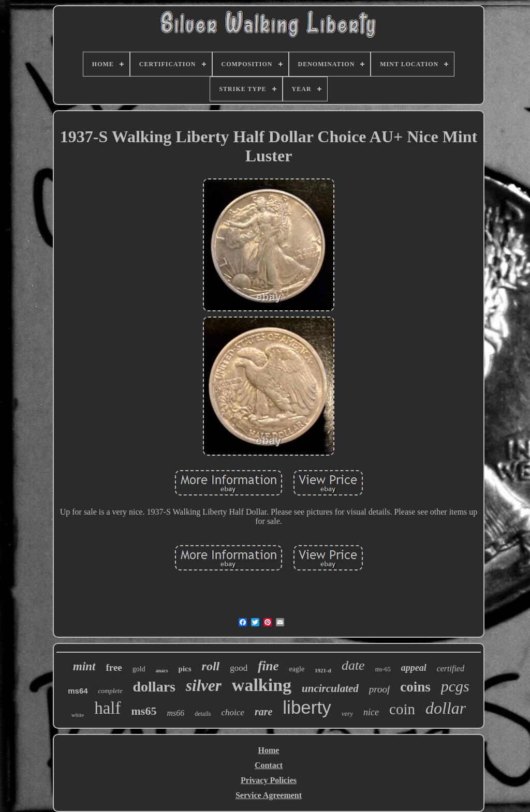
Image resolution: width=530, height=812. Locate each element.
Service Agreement (269, 795)
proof (379, 689)
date (353, 665)
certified (451, 668)
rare (263, 712)
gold (139, 669)
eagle (297, 669)
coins (415, 687)
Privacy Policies (269, 780)
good (239, 668)
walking (262, 685)
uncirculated (330, 688)
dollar (446, 708)
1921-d (323, 670)
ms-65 (383, 669)
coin (402, 709)
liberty (307, 707)
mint (84, 666)
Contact (269, 765)
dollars (154, 687)
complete (111, 691)
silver (204, 686)
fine (268, 666)
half (107, 708)
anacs (162, 671)
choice (233, 712)
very (347, 713)
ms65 (144, 711)
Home (269, 750)
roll (211, 666)
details (203, 714)
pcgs (455, 686)
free (114, 667)
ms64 (78, 691)
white (78, 715)
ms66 (175, 713)
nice (371, 712)
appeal (414, 668)
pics (185, 669)
